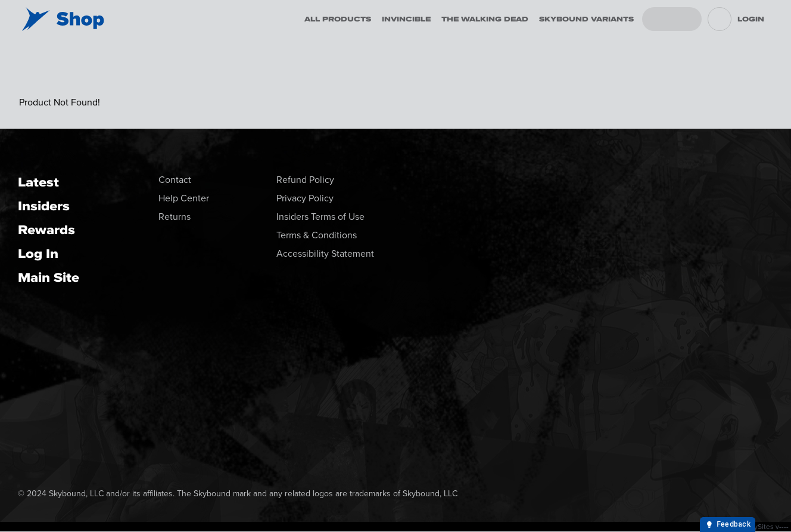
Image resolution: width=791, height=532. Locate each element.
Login (751, 19)
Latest (38, 182)
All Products (338, 19)
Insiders (44, 206)
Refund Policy (305, 180)
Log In (38, 253)
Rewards (46, 230)
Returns (175, 217)
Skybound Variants (586, 19)
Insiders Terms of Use (320, 217)
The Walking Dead (485, 19)
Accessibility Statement (325, 253)
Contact (175, 180)
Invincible (406, 19)
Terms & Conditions (317, 235)
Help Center (184, 198)
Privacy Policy (305, 198)
